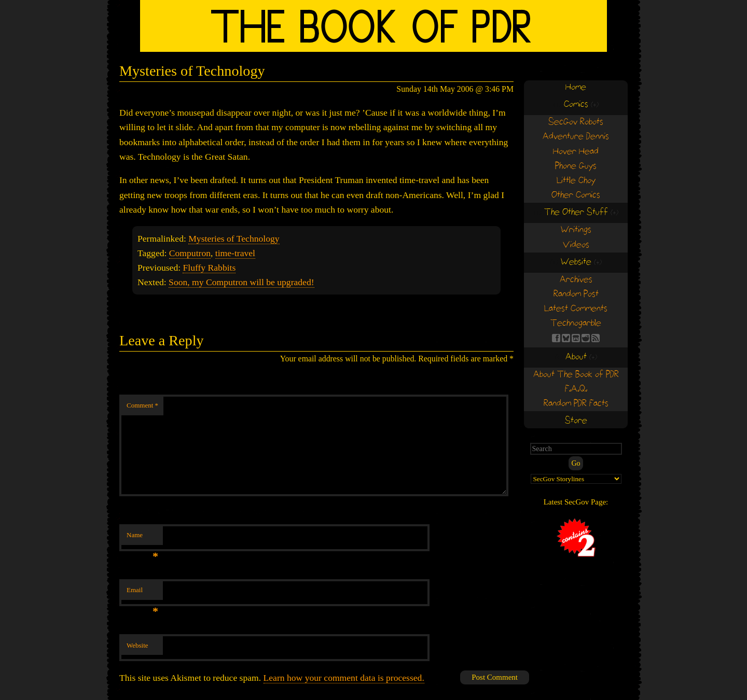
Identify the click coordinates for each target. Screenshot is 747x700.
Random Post (576, 294)
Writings (576, 230)
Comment (142, 405)
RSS (596, 338)
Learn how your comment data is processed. (344, 678)
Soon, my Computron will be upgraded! (241, 282)
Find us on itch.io (576, 338)
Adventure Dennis (576, 137)
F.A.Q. (576, 389)
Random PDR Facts (576, 404)
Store (576, 421)
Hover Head (576, 152)
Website (137, 645)
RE (586, 338)
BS (566, 338)
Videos (576, 245)
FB (556, 338)
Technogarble (576, 323)
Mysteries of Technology (234, 239)
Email (142, 593)
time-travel (235, 253)
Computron (190, 253)
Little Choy (576, 181)
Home (576, 87)
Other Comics (576, 195)
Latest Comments (576, 309)
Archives (576, 280)
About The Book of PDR (576, 375)
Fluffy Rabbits (209, 268)
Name (142, 538)
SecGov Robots (576, 122)
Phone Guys (576, 166)
